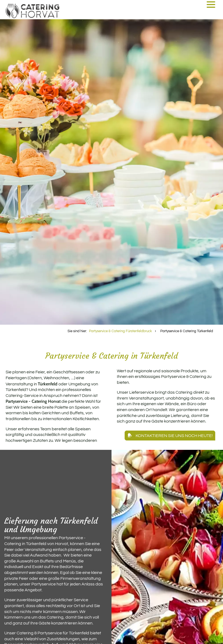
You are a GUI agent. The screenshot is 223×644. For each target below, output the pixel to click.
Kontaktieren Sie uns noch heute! (174, 436)
